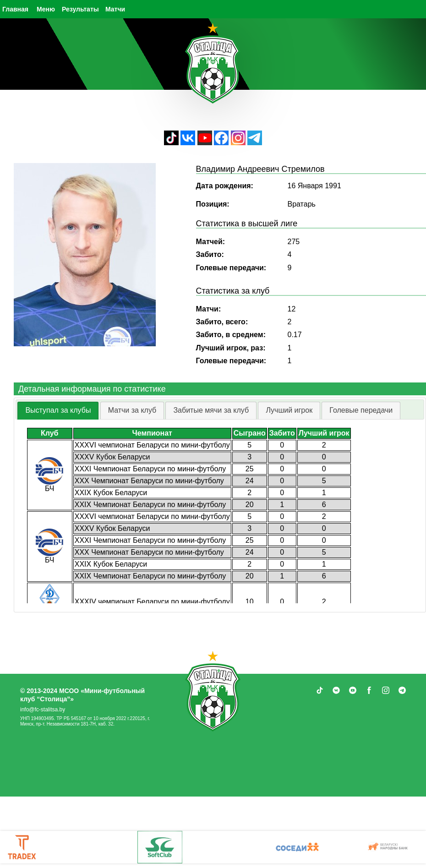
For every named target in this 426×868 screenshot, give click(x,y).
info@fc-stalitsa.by (43, 710)
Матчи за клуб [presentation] (132, 410)
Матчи (115, 9)
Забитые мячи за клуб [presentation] (211, 410)
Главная (15, 9)
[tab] (58, 411)
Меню (46, 9)
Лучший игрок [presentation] (289, 410)
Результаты (80, 9)
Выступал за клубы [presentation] (58, 410)
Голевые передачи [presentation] (361, 410)
